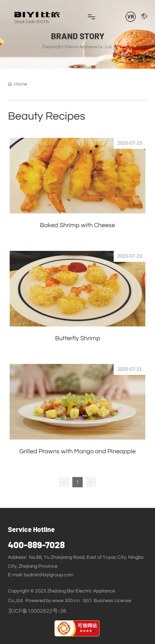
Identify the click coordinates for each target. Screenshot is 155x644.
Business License (112, 601)
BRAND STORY (78, 37)
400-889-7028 (36, 545)
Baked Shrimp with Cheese (77, 225)
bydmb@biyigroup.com (49, 575)
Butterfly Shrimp (78, 338)
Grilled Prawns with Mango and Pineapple (77, 451)
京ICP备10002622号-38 (37, 611)
